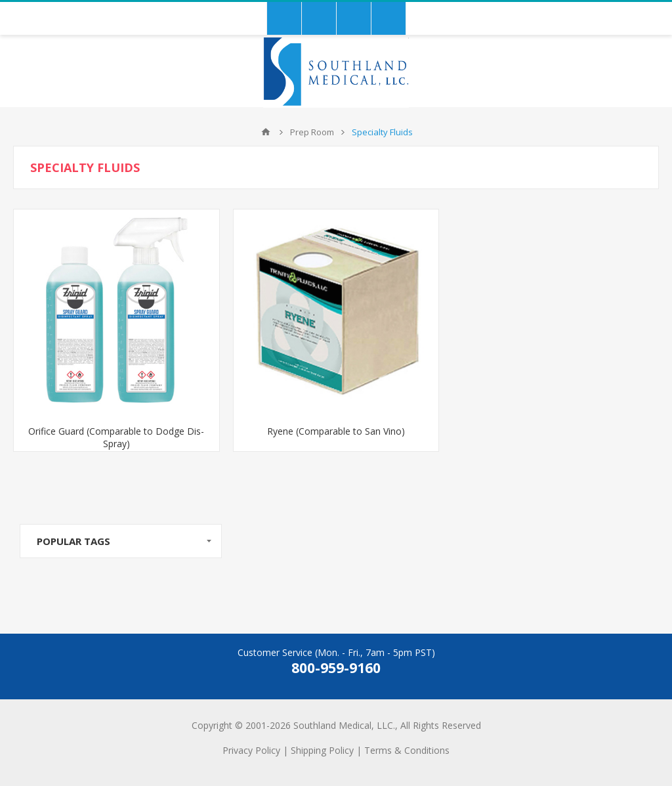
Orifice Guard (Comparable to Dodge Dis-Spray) (116, 437)
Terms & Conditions (407, 750)
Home (266, 132)
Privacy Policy (251, 750)
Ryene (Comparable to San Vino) (336, 431)
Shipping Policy (322, 750)
